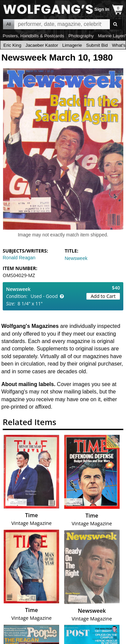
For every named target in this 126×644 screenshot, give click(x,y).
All (9, 24)
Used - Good (44, 296)
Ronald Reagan (19, 258)
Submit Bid (97, 45)
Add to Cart (103, 296)
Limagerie (72, 45)
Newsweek (76, 258)
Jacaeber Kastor (42, 45)
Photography (81, 36)
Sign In (102, 9)
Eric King (12, 45)
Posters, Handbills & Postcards (33, 36)
